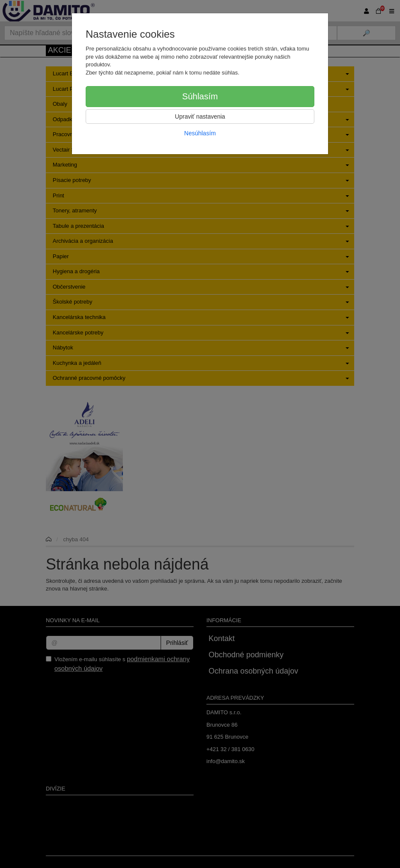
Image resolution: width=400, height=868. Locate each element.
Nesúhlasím (200, 133)
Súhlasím (200, 96)
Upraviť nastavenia (200, 116)
